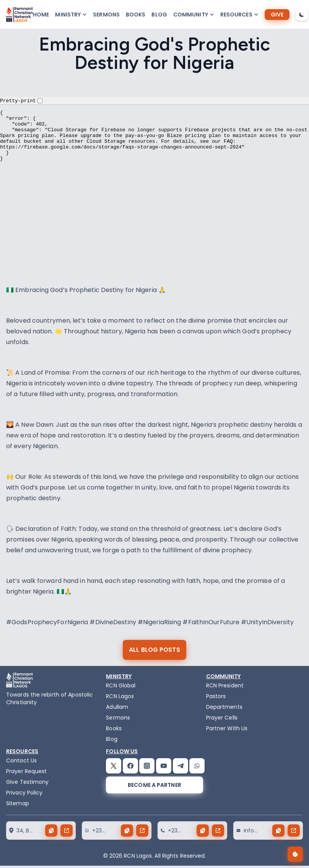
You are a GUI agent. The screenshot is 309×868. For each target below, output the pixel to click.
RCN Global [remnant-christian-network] (121, 685)
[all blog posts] (154, 650)
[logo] (20, 15)
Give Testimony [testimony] (27, 782)
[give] (277, 15)
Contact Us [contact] (21, 760)
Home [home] (41, 15)
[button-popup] (71, 15)
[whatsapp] (197, 766)
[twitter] (114, 766)
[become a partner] (154, 785)
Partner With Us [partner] (227, 728)
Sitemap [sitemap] (18, 803)
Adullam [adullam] (117, 707)
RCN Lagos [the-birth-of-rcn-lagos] (120, 696)
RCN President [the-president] (225, 685)
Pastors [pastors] (216, 696)
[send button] (67, 830)
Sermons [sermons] (106, 15)
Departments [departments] (224, 707)
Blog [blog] (159, 15)
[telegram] (181, 766)
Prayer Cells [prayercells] (222, 718)
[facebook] (130, 766)
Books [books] (136, 15)
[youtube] (164, 766)
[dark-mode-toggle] (302, 15)
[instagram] (147, 766)
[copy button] (51, 830)
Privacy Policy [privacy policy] (24, 793)
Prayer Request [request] (26, 771)
